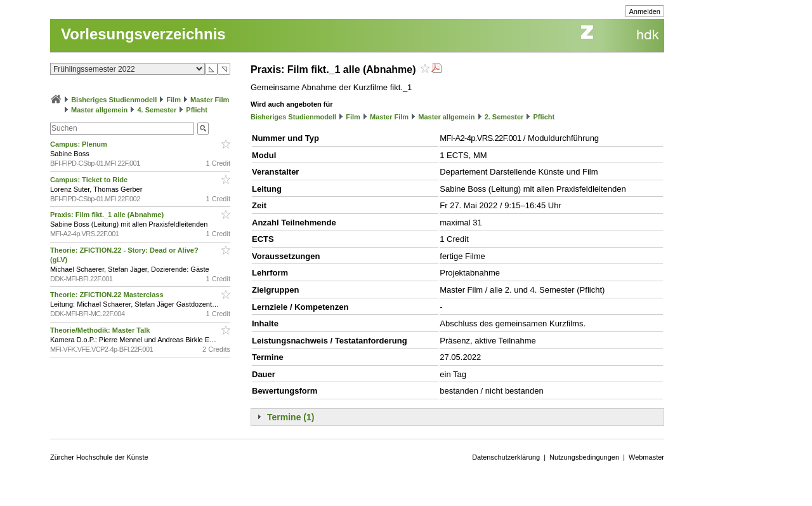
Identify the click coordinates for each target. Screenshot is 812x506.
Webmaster (646, 457)
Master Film (210, 100)
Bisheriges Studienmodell (114, 100)
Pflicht (197, 110)
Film (174, 100)
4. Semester (157, 110)
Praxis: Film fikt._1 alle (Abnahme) (108, 215)
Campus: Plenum (80, 144)
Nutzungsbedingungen (584, 457)
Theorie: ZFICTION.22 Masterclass (108, 295)
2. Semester (504, 117)
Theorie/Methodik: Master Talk (101, 330)
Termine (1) (291, 417)
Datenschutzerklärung (506, 457)
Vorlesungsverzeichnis (143, 34)
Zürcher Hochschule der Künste (99, 457)
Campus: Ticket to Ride (90, 180)
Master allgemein (99, 110)
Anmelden (645, 11)
